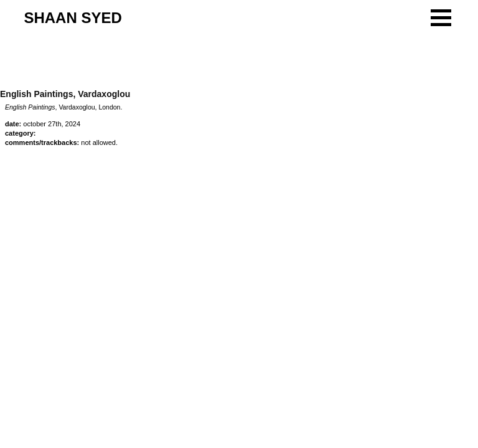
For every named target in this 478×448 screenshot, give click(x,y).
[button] (441, 18)
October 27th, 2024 (52, 124)
